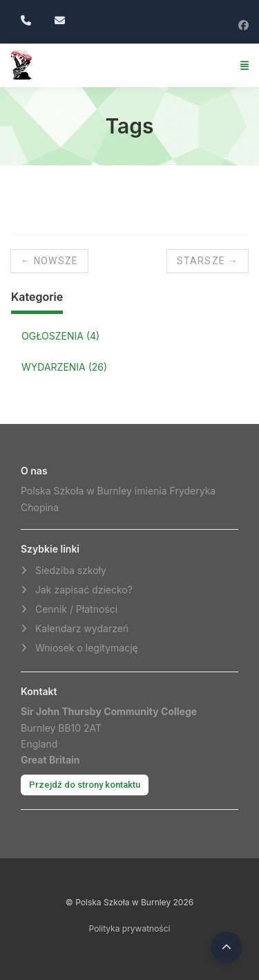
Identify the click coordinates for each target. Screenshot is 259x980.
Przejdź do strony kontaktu (85, 785)
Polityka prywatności (130, 928)
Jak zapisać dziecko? (84, 590)
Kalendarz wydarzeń (82, 628)
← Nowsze (49, 261)
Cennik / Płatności (76, 609)
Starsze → (208, 261)
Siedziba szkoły (71, 570)
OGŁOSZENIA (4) (60, 336)
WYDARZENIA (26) (64, 367)
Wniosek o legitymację (87, 648)
